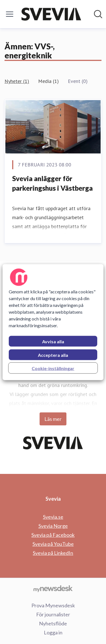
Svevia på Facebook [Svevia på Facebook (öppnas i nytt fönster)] (53, 535)
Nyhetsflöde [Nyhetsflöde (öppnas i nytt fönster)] (53, 623)
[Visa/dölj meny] (10, 14)
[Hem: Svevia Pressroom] (51, 14)
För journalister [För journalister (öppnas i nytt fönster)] (53, 614)
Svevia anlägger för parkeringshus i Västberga (52, 183)
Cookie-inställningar (53, 368)
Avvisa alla (53, 341)
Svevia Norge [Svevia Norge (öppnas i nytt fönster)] (53, 526)
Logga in (53, 632)
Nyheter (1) (17, 81)
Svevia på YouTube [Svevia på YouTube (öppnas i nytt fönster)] (53, 544)
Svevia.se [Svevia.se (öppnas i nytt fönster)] (53, 517)
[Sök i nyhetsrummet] (98, 14)
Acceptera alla (53, 355)
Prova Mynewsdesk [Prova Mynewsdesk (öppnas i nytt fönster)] (53, 605)
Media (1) (48, 81)
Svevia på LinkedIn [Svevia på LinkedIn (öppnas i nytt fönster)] (53, 553)
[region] (53, 322)
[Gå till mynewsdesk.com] (53, 588)
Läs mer (53, 419)
